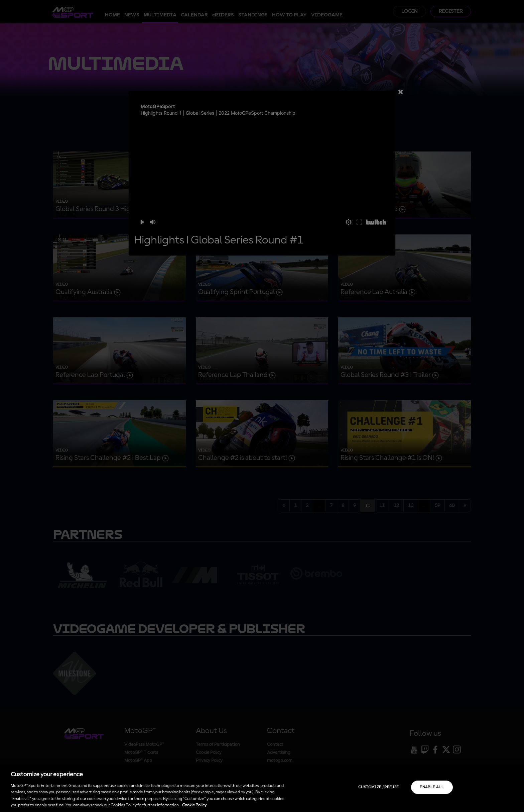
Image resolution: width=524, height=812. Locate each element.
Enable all (432, 787)
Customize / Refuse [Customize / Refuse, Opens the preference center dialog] (378, 787)
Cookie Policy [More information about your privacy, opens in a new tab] (194, 805)
